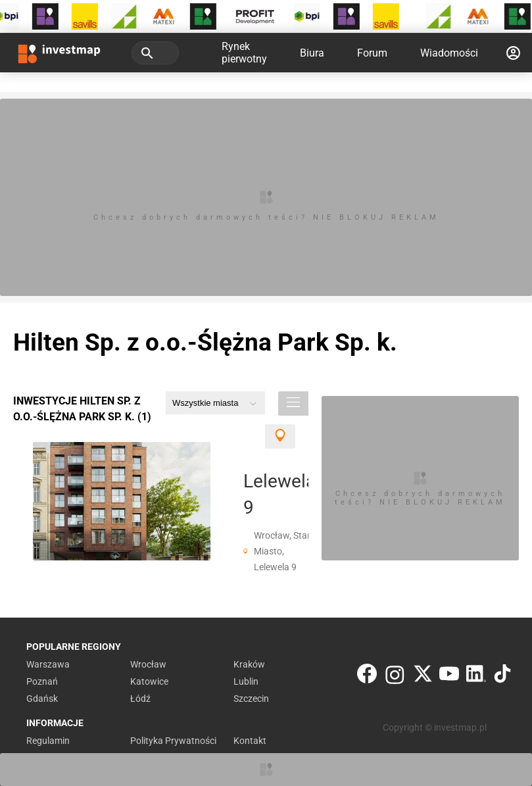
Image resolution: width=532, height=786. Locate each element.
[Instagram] (395, 676)
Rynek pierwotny (244, 53)
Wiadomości (449, 53)
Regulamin (48, 741)
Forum (372, 53)
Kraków (249, 664)
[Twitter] (423, 676)
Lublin (246, 681)
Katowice (149, 681)
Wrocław (148, 664)
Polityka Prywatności (173, 741)
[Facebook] (367, 676)
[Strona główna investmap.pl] (59, 53)
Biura (312, 53)
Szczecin (251, 699)
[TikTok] (502, 676)
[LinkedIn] (476, 676)
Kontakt (250, 741)
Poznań (42, 681)
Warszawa (48, 664)
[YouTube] (449, 676)
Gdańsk (42, 699)
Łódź (140, 699)
